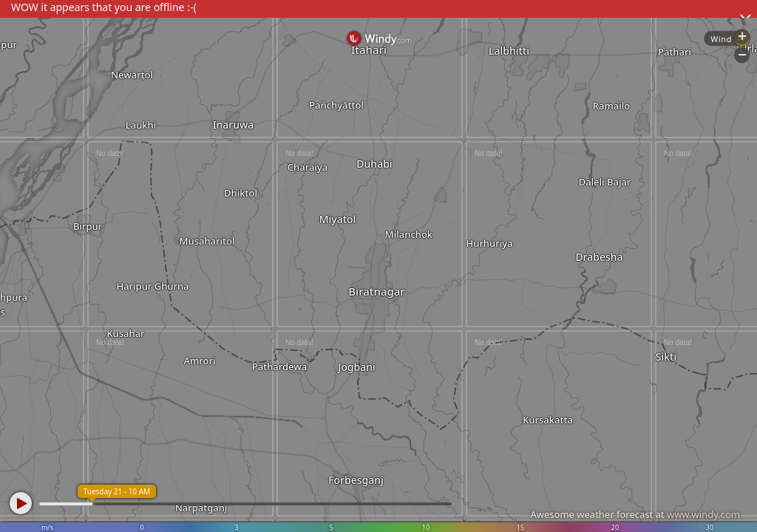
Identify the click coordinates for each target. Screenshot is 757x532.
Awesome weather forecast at (635, 514)
